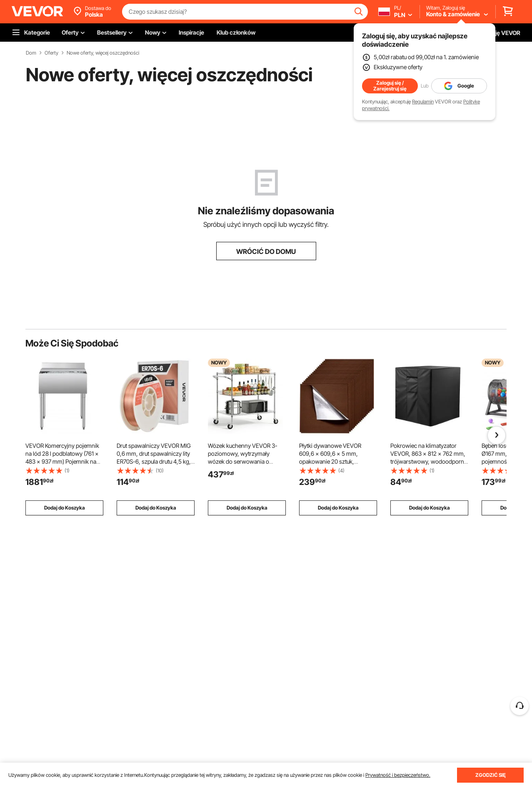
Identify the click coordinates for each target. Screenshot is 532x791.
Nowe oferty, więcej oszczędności (103, 53)
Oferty (51, 53)
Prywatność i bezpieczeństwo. (398, 775)
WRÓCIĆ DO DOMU (266, 251)
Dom (31, 53)
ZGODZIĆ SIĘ (491, 775)
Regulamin (423, 102)
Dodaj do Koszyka (65, 508)
